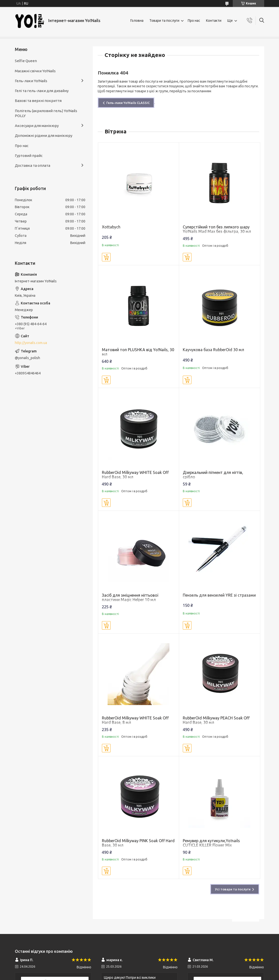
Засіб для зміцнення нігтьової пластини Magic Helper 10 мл (130, 597)
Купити (106, 257)
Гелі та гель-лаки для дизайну (42, 91)
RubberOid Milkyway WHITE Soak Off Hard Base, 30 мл (135, 475)
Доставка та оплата (33, 165)
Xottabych (111, 227)
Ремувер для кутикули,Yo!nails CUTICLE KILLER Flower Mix (211, 843)
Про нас (194, 21)
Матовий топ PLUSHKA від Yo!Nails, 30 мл (138, 352)
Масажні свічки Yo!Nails (35, 71)
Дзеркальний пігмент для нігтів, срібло (213, 475)
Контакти (214, 21)
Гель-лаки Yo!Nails (31, 81)
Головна (137, 21)
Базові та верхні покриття (38, 101)
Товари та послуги (164, 21)
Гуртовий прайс (29, 156)
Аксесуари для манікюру (37, 126)
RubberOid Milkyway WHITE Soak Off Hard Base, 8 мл (135, 720)
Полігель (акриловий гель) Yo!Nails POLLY (46, 113)
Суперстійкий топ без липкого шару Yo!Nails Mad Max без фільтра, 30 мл (217, 229)
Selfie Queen (26, 61)
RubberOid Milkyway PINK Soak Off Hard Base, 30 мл (138, 843)
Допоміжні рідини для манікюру (44, 135)
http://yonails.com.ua (31, 343)
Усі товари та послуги (233, 889)
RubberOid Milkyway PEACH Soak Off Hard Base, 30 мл (216, 720)
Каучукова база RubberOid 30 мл (213, 350)
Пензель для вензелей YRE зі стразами (219, 595)
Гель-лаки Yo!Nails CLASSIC (128, 103)
